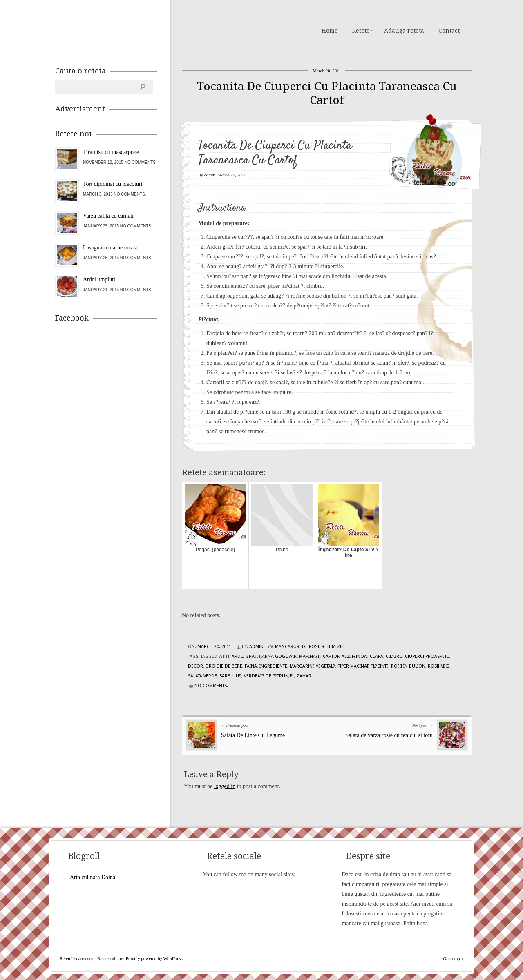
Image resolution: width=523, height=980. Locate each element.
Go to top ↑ (453, 958)
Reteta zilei (334, 647)
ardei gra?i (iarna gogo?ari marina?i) (276, 656)
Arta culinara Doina (93, 877)
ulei (237, 676)
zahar (304, 676)
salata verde (202, 676)
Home (330, 31)
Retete (361, 31)
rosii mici (439, 666)
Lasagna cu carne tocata (110, 248)
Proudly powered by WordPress (154, 958)
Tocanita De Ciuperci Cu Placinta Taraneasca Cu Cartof (327, 93)
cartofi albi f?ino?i (345, 656)
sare (225, 676)
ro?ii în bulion (408, 666)
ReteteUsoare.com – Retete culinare (114, 30)
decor (196, 666)
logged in (225, 786)
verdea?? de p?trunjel (269, 676)
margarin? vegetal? (312, 666)
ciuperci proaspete (427, 656)
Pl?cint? (380, 666)
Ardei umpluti (99, 280)
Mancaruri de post (297, 647)
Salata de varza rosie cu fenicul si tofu (389, 735)
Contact (449, 31)
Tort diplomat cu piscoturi (113, 184)
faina (251, 666)
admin (210, 175)
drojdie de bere (224, 666)
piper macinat (353, 666)
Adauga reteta (404, 31)
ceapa (377, 656)
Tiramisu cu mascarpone (111, 152)
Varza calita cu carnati (108, 216)
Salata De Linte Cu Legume (253, 735)
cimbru (394, 656)
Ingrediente (273, 666)
